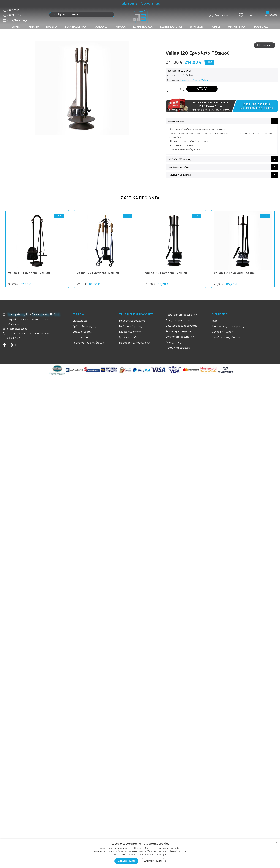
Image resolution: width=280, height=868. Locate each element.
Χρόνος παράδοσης (131, 337)
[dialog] (140, 853)
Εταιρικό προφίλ (82, 332)
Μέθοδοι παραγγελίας (132, 321)
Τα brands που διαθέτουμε (88, 343)
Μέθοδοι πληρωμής (131, 326)
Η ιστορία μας (81, 337)
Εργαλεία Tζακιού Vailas (194, 80)
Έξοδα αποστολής (130, 332)
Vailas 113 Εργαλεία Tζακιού (29, 273)
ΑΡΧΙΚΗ (17, 27)
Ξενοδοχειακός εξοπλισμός (228, 337)
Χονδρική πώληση (223, 332)
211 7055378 (43, 334)
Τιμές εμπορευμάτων (178, 320)
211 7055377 (28, 334)
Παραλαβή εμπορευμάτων (181, 315)
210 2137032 (12, 15)
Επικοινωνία (80, 321)
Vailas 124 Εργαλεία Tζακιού (98, 273)
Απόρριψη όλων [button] (153, 861)
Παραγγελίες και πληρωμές (228, 326)
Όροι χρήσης (173, 342)
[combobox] (82, 15)
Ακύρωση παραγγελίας (179, 331)
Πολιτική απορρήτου (178, 348)
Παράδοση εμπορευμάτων (135, 343)
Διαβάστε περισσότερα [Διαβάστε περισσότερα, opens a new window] (155, 854)
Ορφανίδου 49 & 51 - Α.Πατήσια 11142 (28, 320)
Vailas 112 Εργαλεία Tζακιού (166, 273)
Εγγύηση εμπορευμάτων (180, 337)
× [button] (276, 842)
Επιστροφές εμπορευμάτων (182, 326)
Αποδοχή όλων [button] (126, 861)
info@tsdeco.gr (15, 20)
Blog (215, 321)
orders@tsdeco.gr (17, 329)
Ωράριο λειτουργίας (84, 326)
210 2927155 (12, 10)
